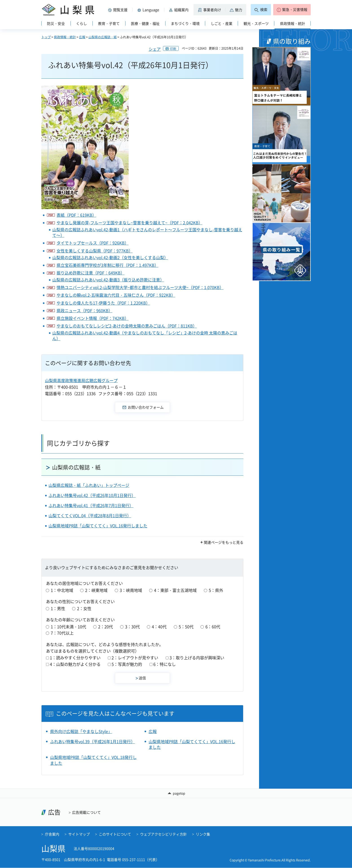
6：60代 (213, 627)
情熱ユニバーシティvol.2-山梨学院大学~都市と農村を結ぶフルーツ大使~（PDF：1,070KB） (140, 287)
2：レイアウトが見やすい (135, 658)
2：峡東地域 (96, 590)
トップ (46, 37)
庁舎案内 (52, 834)
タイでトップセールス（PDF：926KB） (93, 243)
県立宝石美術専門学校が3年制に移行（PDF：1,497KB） (108, 265)
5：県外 (216, 590)
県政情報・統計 (65, 37)
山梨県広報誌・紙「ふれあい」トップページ (89, 485)
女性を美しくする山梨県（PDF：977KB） (95, 251)
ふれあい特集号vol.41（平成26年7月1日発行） (91, 505)
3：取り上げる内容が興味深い (197, 658)
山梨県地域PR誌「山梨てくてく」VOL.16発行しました (98, 526)
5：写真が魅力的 (127, 664)
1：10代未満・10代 (68, 627)
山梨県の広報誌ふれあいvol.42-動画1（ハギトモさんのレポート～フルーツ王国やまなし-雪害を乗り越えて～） (147, 232)
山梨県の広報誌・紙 (103, 37)
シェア (155, 49)
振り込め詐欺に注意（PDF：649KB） (91, 273)
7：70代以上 (62, 633)
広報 (82, 37)
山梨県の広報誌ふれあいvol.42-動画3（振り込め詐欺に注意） (108, 280)
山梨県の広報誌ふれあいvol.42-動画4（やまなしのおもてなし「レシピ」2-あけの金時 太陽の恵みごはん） (145, 336)
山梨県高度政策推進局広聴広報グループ (81, 380)
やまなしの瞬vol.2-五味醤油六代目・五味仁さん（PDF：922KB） (116, 295)
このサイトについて (115, 834)
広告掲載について (86, 812)
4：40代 (159, 627)
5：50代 (186, 627)
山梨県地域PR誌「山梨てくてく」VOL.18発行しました (93, 760)
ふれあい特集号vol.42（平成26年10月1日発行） (92, 495)
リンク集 (203, 834)
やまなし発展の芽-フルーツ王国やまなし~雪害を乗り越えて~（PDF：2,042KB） (130, 223)
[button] (119, 10)
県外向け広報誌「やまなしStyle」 (81, 731)
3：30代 (132, 627)
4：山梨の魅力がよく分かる (75, 664)
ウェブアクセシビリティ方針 (163, 834)
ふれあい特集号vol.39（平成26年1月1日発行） (92, 742)
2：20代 (106, 627)
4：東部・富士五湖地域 (175, 590)
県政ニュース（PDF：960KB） (85, 311)
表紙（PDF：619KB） (76, 215)
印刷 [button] (173, 49)
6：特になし (165, 664)
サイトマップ (79, 834)
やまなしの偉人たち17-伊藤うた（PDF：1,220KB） (103, 303)
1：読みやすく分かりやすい (75, 658)
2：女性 (84, 608)
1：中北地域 (62, 590)
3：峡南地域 (131, 590)
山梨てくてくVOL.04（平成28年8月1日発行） (90, 516)
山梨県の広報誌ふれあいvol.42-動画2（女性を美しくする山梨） (110, 258)
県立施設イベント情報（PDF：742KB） (93, 318)
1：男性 (58, 608)
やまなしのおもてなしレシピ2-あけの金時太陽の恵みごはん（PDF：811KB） (127, 326)
